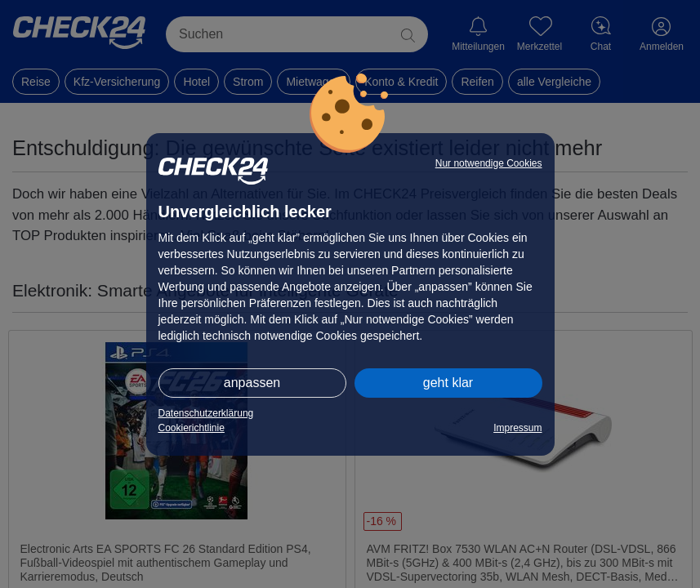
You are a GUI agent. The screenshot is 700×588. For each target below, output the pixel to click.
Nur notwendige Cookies (489, 163)
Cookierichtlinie (192, 428)
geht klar (448, 383)
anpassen (252, 383)
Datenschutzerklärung (206, 413)
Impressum (517, 428)
